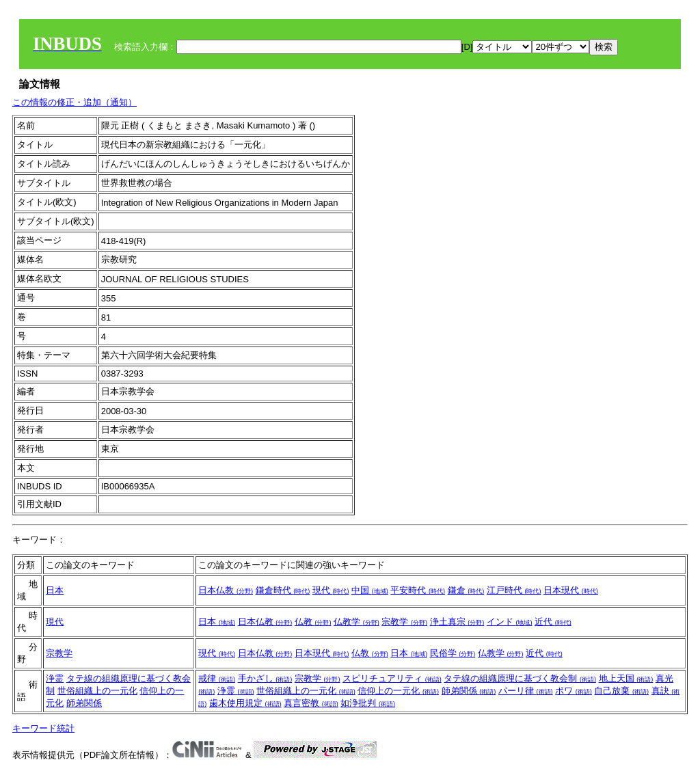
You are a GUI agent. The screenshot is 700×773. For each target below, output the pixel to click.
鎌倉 (466, 590)
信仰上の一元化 (398, 691)
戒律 (217, 678)
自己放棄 (621, 691)
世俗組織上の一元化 (97, 691)
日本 (55, 590)
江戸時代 (514, 590)
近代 (553, 622)
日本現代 (571, 590)
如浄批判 (368, 703)
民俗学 (453, 653)
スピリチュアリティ (392, 678)
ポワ (574, 691)
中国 (370, 590)
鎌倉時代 (283, 590)
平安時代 (418, 590)
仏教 (313, 622)
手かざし (265, 678)
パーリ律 (526, 691)
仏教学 (356, 622)
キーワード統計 (43, 728)
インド (510, 622)
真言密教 (311, 703)
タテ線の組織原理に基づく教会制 (520, 678)
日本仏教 (226, 590)
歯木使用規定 (245, 703)
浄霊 (55, 678)
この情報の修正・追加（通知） (75, 102)
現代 (331, 590)
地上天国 (626, 678)
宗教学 (404, 622)
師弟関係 (84, 703)
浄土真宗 (457, 622)
